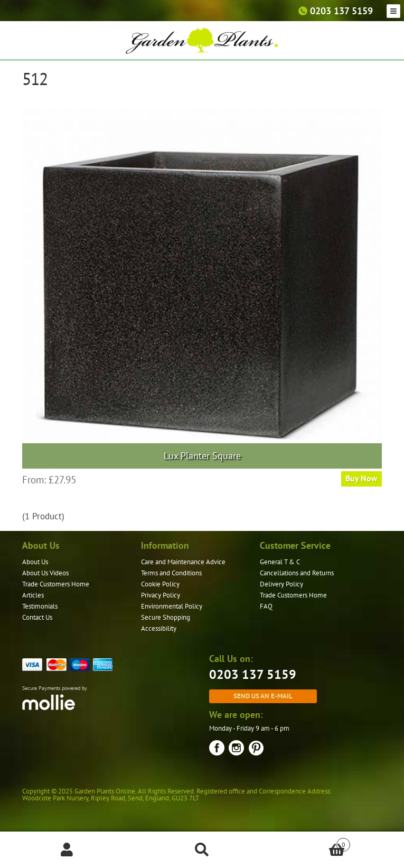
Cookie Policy (160, 584)
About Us (35, 562)
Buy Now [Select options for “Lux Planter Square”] (361, 478)
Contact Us (37, 617)
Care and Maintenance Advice (183, 562)
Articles (33, 595)
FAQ (266, 606)
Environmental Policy (172, 606)
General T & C (280, 562)
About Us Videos (45, 573)
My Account (67, 850)
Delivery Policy (281, 584)
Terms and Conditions (171, 573)
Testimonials (40, 606)
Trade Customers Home (56, 584)
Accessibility (159, 628)
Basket (310, 842)
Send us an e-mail (263, 696)
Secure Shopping (166, 617)
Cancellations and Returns (297, 573)
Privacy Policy (161, 595)
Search (202, 850)
